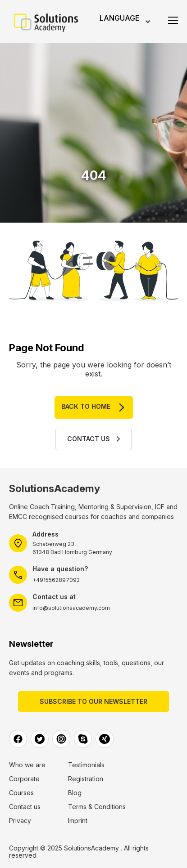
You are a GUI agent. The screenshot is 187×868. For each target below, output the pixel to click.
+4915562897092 (56, 580)
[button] (124, 21)
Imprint (78, 821)
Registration (86, 779)
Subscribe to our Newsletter (93, 701)
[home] (46, 22)
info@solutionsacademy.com (71, 608)
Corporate (24, 779)
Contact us (25, 807)
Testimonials (86, 765)
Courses (21, 793)
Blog (75, 793)
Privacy (20, 821)
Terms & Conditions (97, 807)
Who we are (27, 765)
